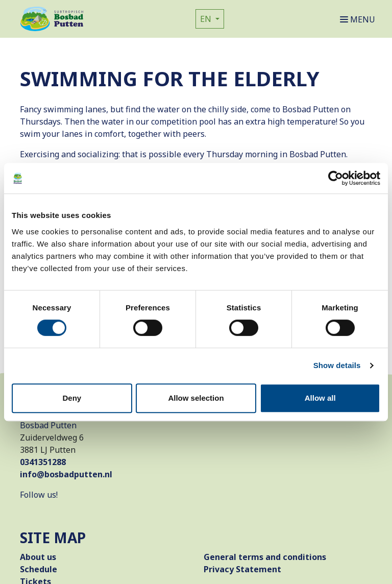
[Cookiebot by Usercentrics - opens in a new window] (336, 178)
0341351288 (43, 462)
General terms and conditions (265, 557)
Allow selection (196, 398)
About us (38, 557)
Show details (337, 365)
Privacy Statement (242, 569)
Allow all (320, 398)
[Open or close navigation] (360, 19)
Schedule (39, 569)
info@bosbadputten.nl (66, 474)
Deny (72, 398)
